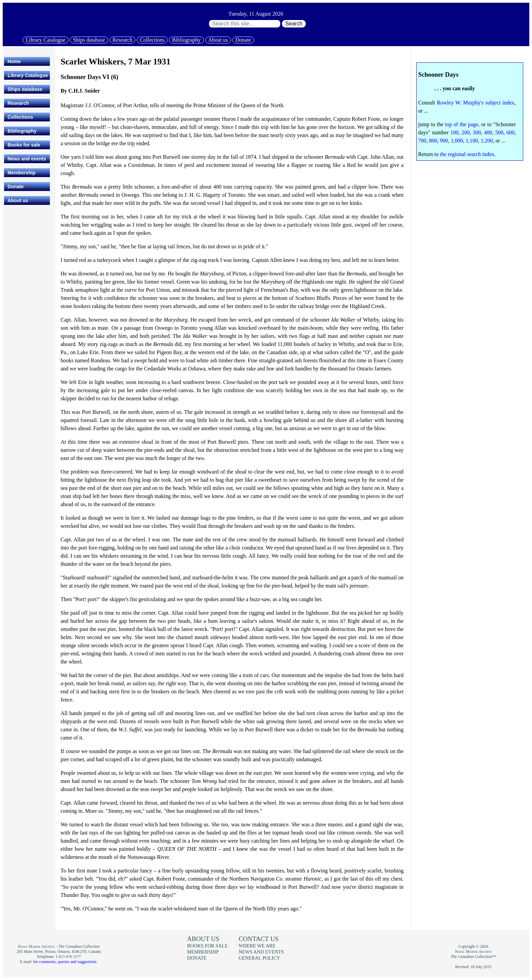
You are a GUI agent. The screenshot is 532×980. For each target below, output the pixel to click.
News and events (27, 159)
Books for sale (24, 145)
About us (218, 40)
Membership (21, 173)
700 (422, 141)
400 (488, 132)
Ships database (89, 40)
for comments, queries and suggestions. (65, 962)
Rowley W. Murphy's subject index (476, 103)
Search (294, 24)
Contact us (259, 939)
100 (454, 132)
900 (444, 141)
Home (14, 61)
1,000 (457, 141)
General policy (259, 958)
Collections (152, 40)
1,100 (472, 141)
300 (477, 132)
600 (510, 132)
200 (465, 132)
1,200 (487, 141)
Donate (243, 40)
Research (123, 40)
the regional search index (467, 154)
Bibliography (186, 40)
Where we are (257, 946)
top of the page (462, 124)
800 (433, 141)
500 (499, 132)
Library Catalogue (46, 40)
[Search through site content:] (245, 24)
